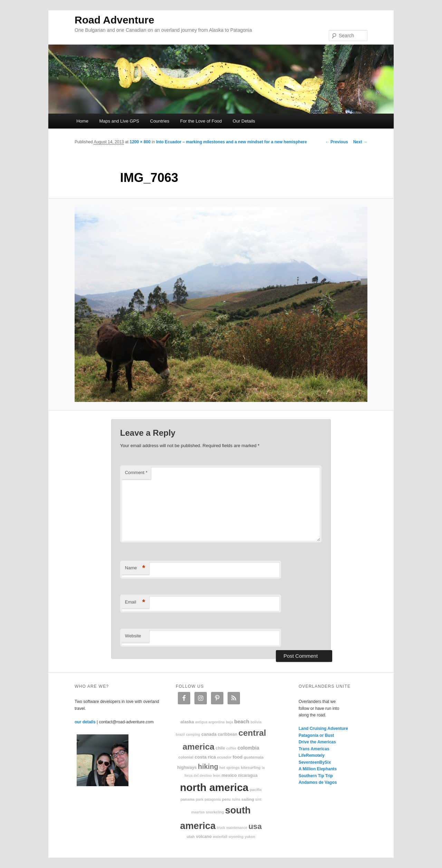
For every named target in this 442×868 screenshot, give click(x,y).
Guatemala (254, 757)
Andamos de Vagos (318, 782)
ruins (236, 799)
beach (242, 721)
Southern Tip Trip (316, 776)
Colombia (248, 748)
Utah (191, 837)
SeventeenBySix (315, 762)
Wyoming (236, 837)
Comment (136, 472)
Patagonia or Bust (316, 735)
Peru (226, 799)
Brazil (180, 735)
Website (133, 636)
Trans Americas (314, 749)
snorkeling (215, 812)
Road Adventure (114, 20)
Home (82, 121)
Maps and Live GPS (119, 121)
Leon (217, 776)
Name (135, 568)
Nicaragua (248, 775)
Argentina (217, 722)
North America (214, 787)
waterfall (220, 837)
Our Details (244, 121)
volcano (204, 837)
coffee (231, 748)
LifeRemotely (312, 755)
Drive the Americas (317, 742)
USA (255, 826)
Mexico (229, 775)
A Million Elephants (318, 769)
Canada (209, 734)
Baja (229, 722)
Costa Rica (205, 757)
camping (193, 735)
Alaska (187, 722)
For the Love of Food (201, 121)
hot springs (229, 768)
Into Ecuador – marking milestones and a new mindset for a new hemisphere (232, 142)
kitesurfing (251, 768)
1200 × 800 (140, 142)
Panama (188, 799)
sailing (248, 799)
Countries (160, 121)
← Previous (337, 142)
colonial (186, 757)
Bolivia (256, 722)
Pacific (256, 790)
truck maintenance (232, 828)
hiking (208, 766)
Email (135, 602)
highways (187, 768)
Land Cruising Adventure (323, 729)
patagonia (213, 799)
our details (85, 722)
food (238, 757)
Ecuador (224, 757)
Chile (220, 748)
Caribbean (227, 734)
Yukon (250, 837)
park (200, 799)
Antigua (201, 722)
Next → (360, 142)
